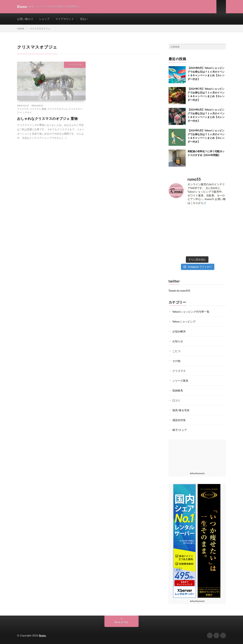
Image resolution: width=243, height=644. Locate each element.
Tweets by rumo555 (179, 291)
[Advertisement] (197, 455)
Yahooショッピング (184, 321)
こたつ (176, 351)
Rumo (43, 635)
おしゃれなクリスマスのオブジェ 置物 (47, 118)
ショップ (44, 19)
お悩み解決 (179, 331)
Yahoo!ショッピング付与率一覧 (191, 312)
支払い (84, 19)
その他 (176, 361)
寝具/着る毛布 (181, 410)
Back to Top (121, 622)
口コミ (176, 400)
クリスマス (76, 65)
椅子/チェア (180, 430)
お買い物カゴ (25, 19)
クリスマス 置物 (38, 109)
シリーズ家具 (180, 381)
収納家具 (178, 390)
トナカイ (27, 112)
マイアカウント (65, 19)
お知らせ (178, 341)
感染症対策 (179, 420)
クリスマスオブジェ (58, 109)
